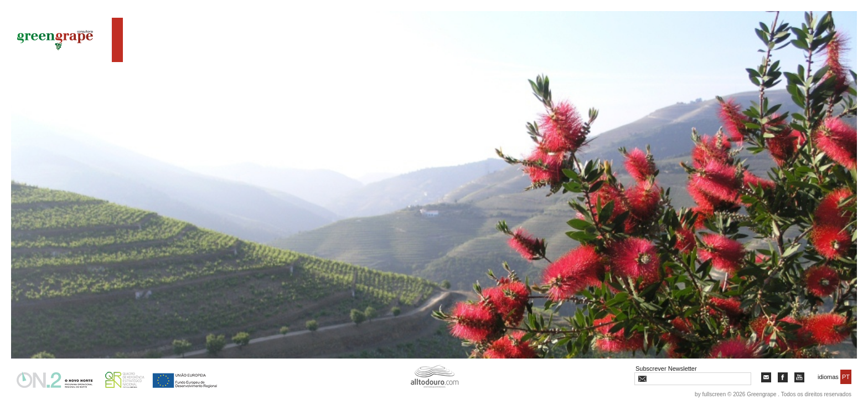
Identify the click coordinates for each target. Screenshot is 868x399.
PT (846, 377)
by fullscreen (710, 394)
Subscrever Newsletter (666, 369)
